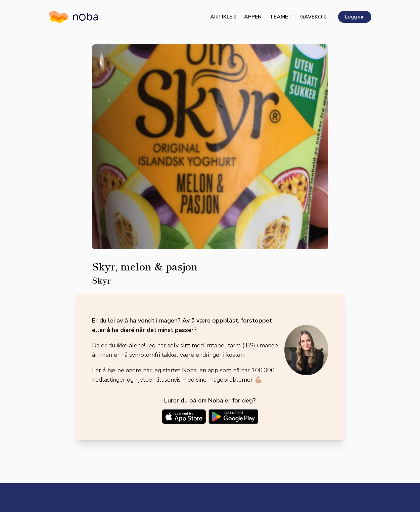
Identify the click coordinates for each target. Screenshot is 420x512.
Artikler (223, 17)
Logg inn (355, 17)
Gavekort (315, 17)
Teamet (281, 17)
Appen (253, 17)
